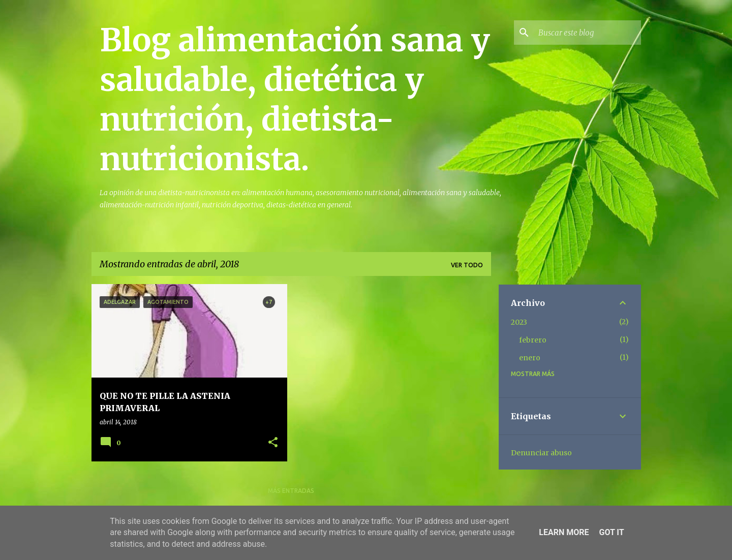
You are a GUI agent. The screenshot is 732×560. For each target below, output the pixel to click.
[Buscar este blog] (588, 33)
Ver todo (467, 265)
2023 (519, 322)
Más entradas (291, 491)
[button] (273, 443)
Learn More (564, 532)
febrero (533, 340)
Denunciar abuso (541, 453)
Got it (611, 532)
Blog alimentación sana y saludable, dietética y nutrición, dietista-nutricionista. (295, 100)
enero (530, 358)
